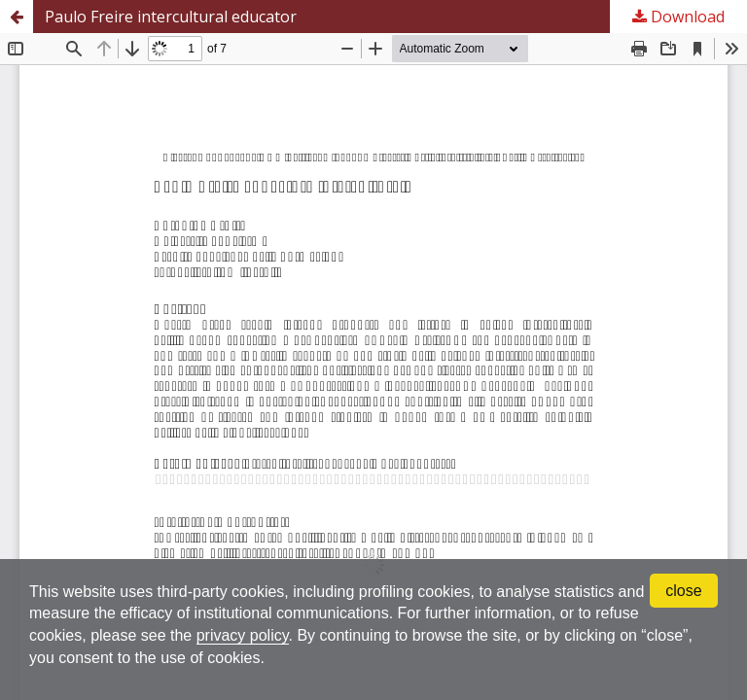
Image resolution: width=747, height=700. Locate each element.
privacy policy (243, 635)
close (683, 591)
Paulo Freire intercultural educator (171, 17)
